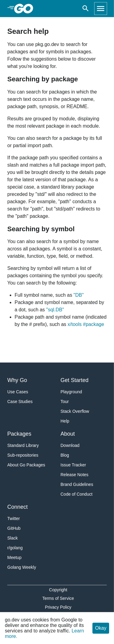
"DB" (79, 295)
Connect (17, 507)
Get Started (74, 380)
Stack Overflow (75, 411)
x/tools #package (86, 324)
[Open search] (86, 9)
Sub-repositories (23, 455)
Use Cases (18, 392)
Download (70, 445)
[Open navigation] (101, 9)
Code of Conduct (76, 494)
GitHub (14, 528)
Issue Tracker (73, 465)
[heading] (26, 9)
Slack (12, 538)
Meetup (14, 557)
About (68, 434)
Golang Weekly (22, 567)
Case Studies (20, 402)
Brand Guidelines (77, 484)
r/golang (15, 548)
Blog (65, 455)
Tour (65, 402)
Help (65, 421)
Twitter (14, 518)
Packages (19, 434)
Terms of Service (58, 598)
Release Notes (74, 475)
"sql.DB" (55, 310)
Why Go (17, 380)
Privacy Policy (58, 607)
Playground (71, 392)
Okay (101, 628)
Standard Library (23, 445)
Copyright (58, 590)
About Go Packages (26, 465)
